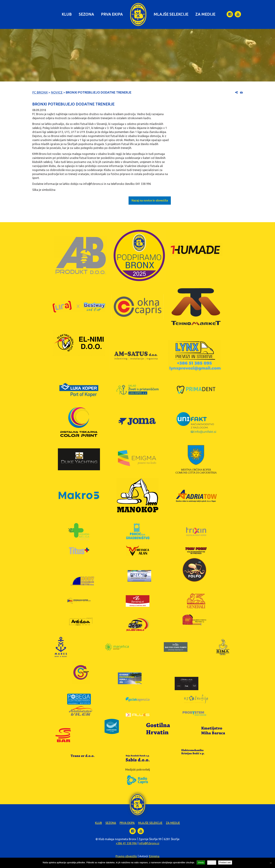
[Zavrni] (271, 863)
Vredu (201, 862)
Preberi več (225, 862)
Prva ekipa (112, 14)
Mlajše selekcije (171, 14)
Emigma (154, 856)
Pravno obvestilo (126, 856)
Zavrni (212, 862)
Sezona (86, 14)
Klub (67, 14)
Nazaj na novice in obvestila (150, 200)
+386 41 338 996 (126, 843)
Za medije (205, 14)
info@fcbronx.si (149, 843)
